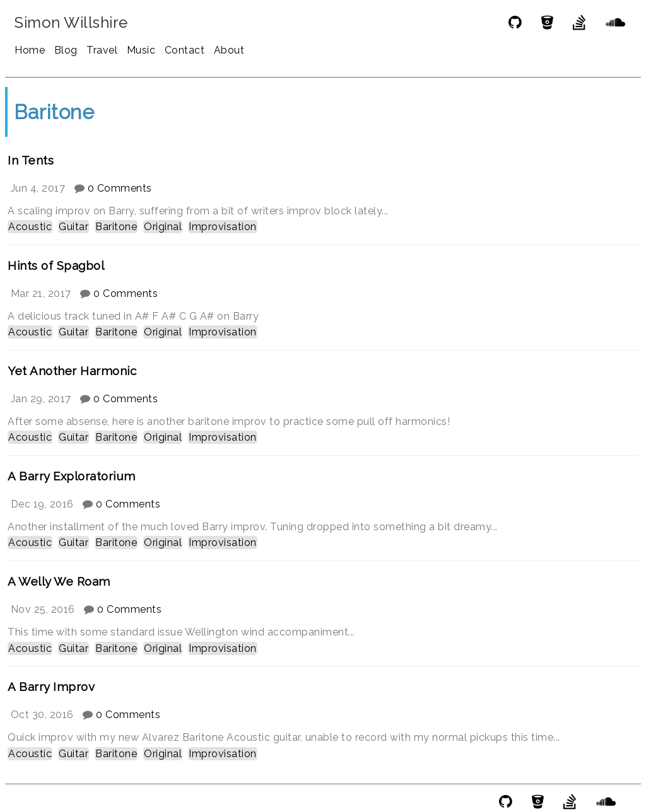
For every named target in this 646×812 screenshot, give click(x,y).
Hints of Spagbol (56, 265)
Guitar (73, 227)
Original (163, 227)
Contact (185, 50)
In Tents (31, 160)
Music (141, 50)
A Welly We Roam (59, 581)
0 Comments (120, 188)
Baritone (116, 227)
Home (30, 50)
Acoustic (30, 227)
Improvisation (223, 227)
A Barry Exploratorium (72, 476)
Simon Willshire (71, 22)
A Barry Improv (51, 687)
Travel (102, 50)
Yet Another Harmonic (72, 371)
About (229, 50)
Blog (66, 50)
